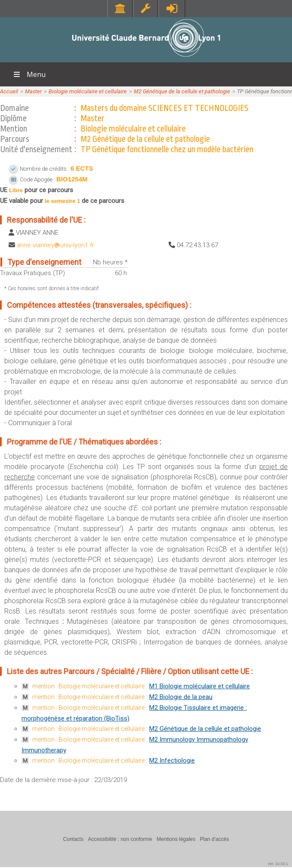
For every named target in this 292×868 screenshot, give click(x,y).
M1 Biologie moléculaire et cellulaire (200, 686)
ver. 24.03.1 (278, 864)
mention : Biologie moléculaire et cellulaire (88, 686)
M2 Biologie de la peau (181, 697)
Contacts (73, 839)
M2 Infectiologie (172, 761)
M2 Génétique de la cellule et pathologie (182, 91)
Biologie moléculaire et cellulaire (88, 91)
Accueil (9, 91)
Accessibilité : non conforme (120, 839)
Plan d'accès (215, 839)
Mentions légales (176, 839)
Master (33, 91)
